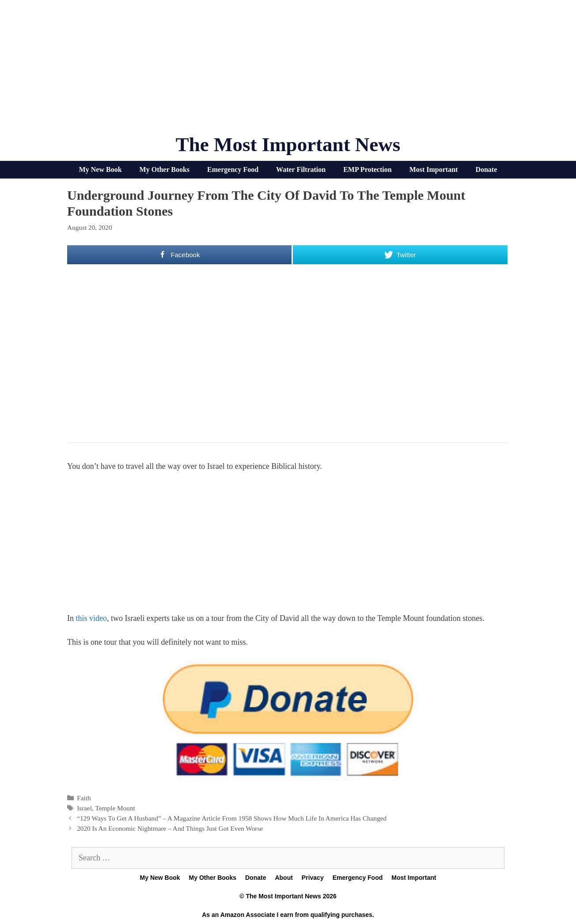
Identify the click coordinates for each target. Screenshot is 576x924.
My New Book (100, 169)
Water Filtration (301, 169)
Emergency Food (233, 169)
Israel (84, 808)
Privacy (313, 878)
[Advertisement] (288, 71)
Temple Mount (115, 808)
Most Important (434, 169)
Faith (84, 798)
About (284, 878)
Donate (486, 169)
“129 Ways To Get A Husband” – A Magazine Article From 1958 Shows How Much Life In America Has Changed (232, 818)
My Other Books (165, 169)
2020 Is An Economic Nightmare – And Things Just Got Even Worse (170, 828)
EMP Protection (367, 169)
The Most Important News (288, 144)
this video (92, 618)
